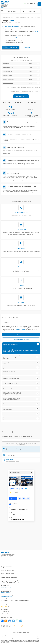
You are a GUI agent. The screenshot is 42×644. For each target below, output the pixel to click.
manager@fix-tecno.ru (7, 596)
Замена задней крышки (8, 71)
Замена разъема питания (8, 83)
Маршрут (13, 499)
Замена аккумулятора (7, 75)
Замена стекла (6, 64)
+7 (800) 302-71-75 (30, 4)
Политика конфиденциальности (21, 633)
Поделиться (2, 621)
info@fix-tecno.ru (5, 593)
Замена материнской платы (8, 79)
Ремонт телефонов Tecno (7, 570)
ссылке (7, 563)
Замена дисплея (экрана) (8, 67)
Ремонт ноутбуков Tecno (7, 573)
